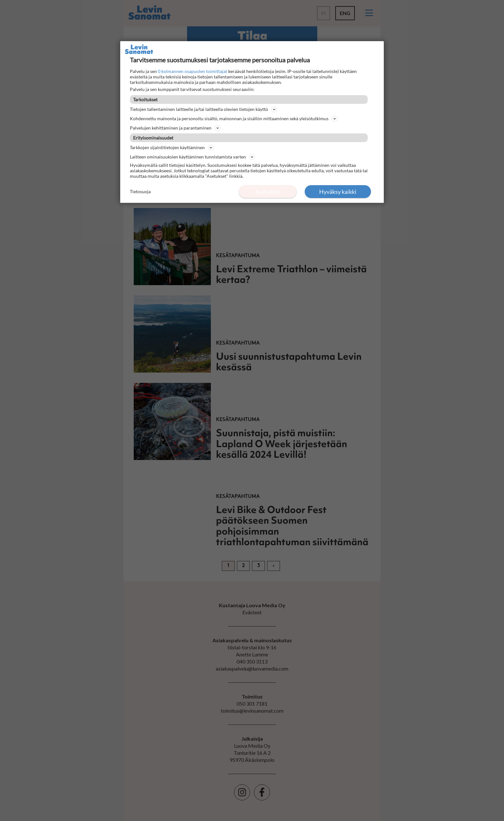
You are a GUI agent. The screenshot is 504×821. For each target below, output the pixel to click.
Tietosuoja (140, 191)
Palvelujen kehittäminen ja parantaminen (175, 128)
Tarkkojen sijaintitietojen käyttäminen (172, 148)
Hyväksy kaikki (338, 192)
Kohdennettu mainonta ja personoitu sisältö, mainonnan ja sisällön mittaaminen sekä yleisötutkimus (234, 119)
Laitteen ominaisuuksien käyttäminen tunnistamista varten (192, 157)
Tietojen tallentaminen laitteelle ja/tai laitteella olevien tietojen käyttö (203, 109)
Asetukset (268, 192)
